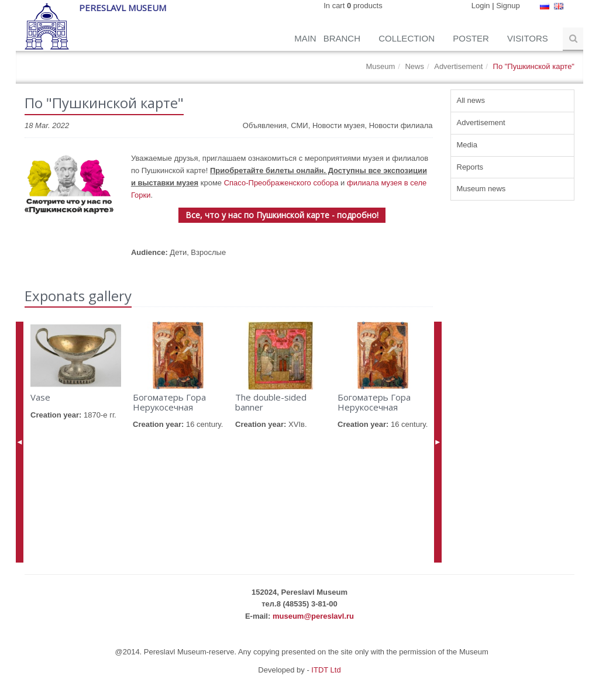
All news (471, 100)
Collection (408, 38)
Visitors (529, 38)
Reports (470, 167)
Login (481, 6)
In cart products (353, 6)
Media (467, 145)
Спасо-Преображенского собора (281, 183)
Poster (472, 38)
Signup (508, 6)
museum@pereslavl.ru (313, 616)
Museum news (481, 189)
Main (305, 38)
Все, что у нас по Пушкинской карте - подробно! (282, 215)
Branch (343, 38)
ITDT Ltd (326, 670)
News (414, 66)
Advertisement (458, 66)
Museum (380, 66)
